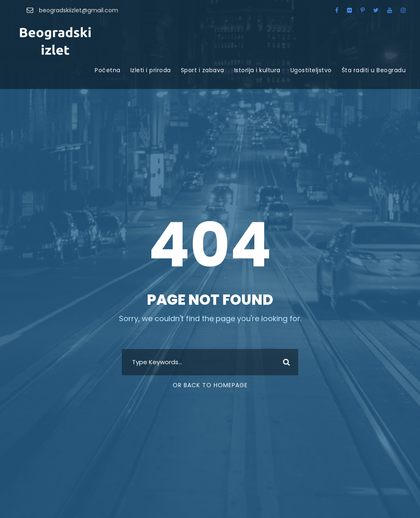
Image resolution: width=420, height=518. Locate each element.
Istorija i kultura (257, 70)
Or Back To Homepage (210, 385)
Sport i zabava (203, 70)
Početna (108, 70)
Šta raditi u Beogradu (374, 70)
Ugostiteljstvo (311, 70)
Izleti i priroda (151, 70)
